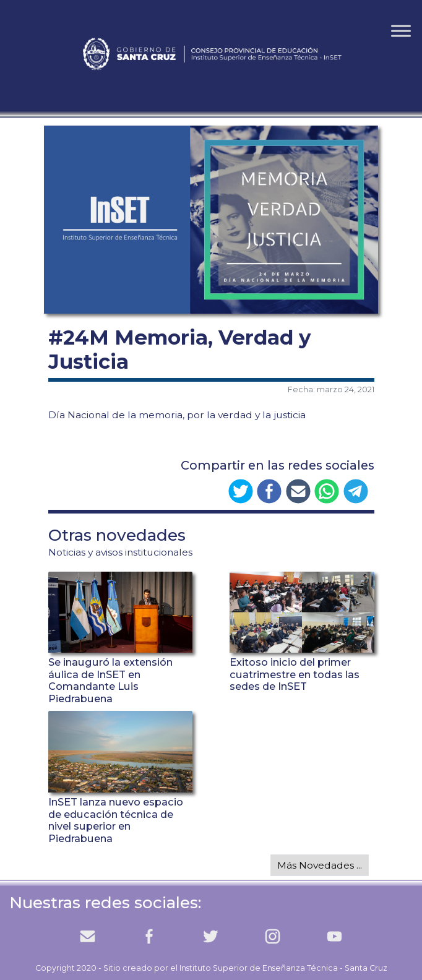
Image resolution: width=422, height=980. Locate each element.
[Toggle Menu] (401, 31)
